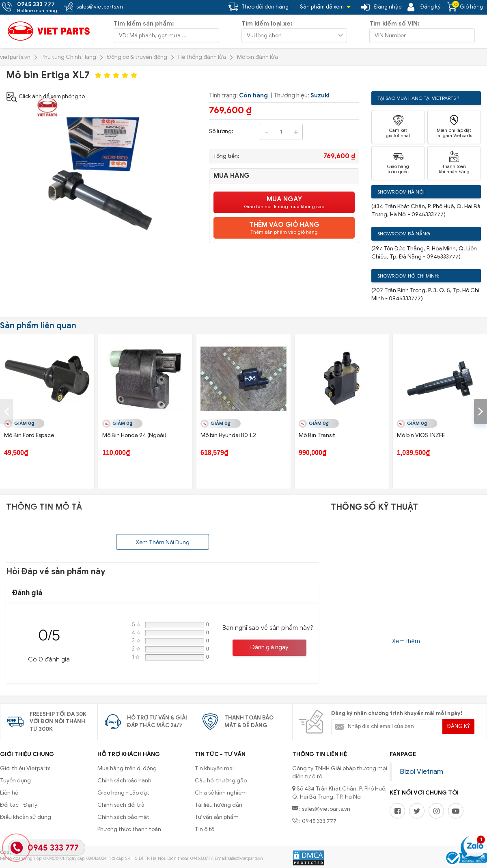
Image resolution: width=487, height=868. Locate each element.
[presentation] (6, 411)
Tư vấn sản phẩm (217, 817)
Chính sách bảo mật (123, 817)
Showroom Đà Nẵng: (404, 234)
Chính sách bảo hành (124, 781)
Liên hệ (9, 793)
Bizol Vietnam (421, 771)
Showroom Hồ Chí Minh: (408, 276)
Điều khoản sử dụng (26, 817)
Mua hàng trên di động (127, 768)
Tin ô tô (205, 829)
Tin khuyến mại (214, 768)
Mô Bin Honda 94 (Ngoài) (134, 435)
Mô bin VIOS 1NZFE (421, 435)
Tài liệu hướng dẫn (219, 805)
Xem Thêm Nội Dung (163, 542)
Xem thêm (406, 641)
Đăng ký (459, 726)
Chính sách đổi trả (121, 805)
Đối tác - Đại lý (19, 805)
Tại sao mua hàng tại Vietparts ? (418, 98)
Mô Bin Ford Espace (29, 435)
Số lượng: (221, 131)
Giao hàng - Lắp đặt (123, 793)
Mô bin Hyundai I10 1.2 (228, 435)
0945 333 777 (53, 848)
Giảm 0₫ (24, 423)
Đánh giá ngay (269, 647)
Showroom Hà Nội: (402, 192)
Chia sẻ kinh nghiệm (221, 793)
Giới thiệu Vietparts (25, 768)
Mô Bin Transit (317, 435)
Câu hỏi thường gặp (221, 781)
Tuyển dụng (15, 781)
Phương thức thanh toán (129, 829)
